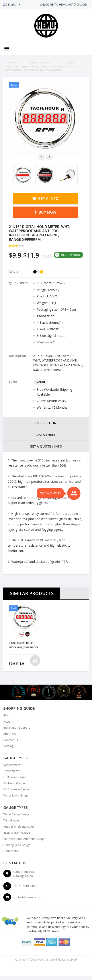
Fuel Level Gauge (15, 777)
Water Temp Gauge (16, 814)
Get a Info (48, 199)
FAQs (7, 722)
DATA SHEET (46, 435)
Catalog (8, 746)
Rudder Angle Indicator (19, 827)
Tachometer (11, 771)
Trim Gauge (11, 820)
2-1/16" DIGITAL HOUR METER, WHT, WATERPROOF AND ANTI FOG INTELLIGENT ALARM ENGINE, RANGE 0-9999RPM (24, 646)
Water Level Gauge (16, 795)
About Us (10, 734)
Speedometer (12, 765)
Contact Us (11, 740)
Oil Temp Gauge (14, 783)
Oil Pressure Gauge (16, 789)
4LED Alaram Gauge (17, 833)
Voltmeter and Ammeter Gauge (24, 839)
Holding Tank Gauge (17, 845)
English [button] (12, 4)
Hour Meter (11, 851)
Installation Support (17, 727)
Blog (6, 715)
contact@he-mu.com (27, 897)
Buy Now (47, 212)
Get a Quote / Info (46, 446)
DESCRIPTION (46, 423)
